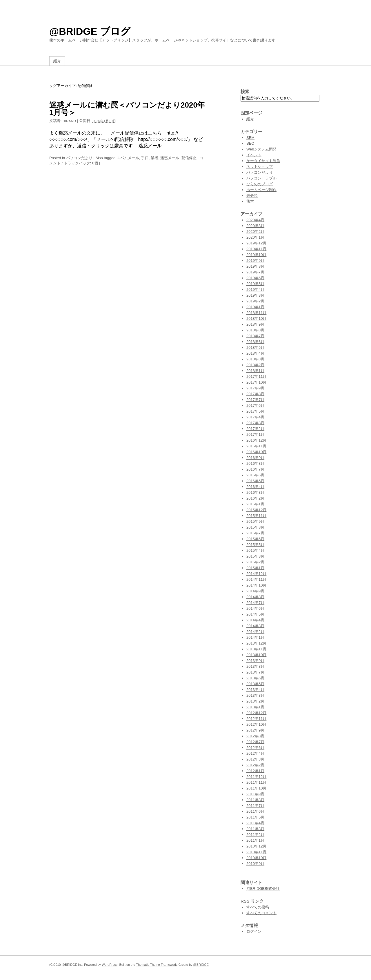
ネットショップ (260, 167)
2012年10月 (256, 724)
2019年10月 (256, 255)
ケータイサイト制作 (263, 161)
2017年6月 (255, 405)
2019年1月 (255, 307)
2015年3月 (255, 556)
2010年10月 (256, 858)
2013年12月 (256, 643)
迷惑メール (170, 158)
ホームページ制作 (261, 190)
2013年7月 (255, 672)
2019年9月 (255, 261)
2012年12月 (256, 713)
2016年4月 (255, 487)
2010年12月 (256, 846)
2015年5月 (255, 545)
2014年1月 (255, 637)
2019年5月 (255, 284)
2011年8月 (255, 800)
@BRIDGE (201, 965)
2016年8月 (255, 463)
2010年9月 (255, 864)
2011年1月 (255, 840)
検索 (245, 91)
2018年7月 (255, 336)
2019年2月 (255, 301)
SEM (250, 138)
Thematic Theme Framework (156, 965)
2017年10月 (256, 382)
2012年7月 (255, 742)
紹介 (57, 61)
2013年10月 (256, 655)
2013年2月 (255, 701)
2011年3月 (255, 829)
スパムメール (128, 158)
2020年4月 (255, 220)
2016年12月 (256, 440)
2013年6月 (255, 678)
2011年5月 (255, 817)
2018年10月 (256, 318)
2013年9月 (255, 661)
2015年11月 (256, 516)
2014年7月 (255, 603)
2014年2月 (255, 632)
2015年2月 (255, 562)
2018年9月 (255, 324)
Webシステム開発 (262, 149)
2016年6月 (255, 475)
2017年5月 (255, 411)
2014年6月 (255, 608)
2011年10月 (256, 788)
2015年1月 (255, 568)
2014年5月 (255, 614)
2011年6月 (255, 811)
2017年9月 (255, 388)
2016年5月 (255, 481)
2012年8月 (255, 736)
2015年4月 (255, 550)
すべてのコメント (261, 913)
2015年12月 (256, 510)
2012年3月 (255, 759)
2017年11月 (256, 376)
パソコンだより (79, 158)
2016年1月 (255, 504)
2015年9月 (255, 521)
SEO (250, 143)
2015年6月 (255, 539)
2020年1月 (255, 237)
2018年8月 (255, 330)
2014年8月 (255, 597)
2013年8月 (255, 666)
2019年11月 (256, 249)
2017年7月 (255, 400)
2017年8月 (255, 394)
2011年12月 (256, 777)
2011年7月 (255, 806)
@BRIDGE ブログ (90, 31)
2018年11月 (256, 313)
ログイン (254, 931)
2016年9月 (255, 458)
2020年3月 (255, 226)
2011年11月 (256, 782)
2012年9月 (255, 730)
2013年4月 (255, 690)
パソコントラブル (261, 178)
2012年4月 (255, 753)
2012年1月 (255, 771)
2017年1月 (255, 434)
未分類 (252, 196)
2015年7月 (255, 533)
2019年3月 (255, 295)
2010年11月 (256, 852)
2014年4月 (255, 620)
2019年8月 (255, 266)
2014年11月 (256, 579)
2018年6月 (255, 342)
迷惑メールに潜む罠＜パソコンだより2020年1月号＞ (127, 109)
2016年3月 (255, 492)
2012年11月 (256, 719)
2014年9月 (255, 591)
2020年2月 (255, 232)
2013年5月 (255, 684)
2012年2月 (255, 765)
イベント (254, 155)
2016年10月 (256, 452)
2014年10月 (256, 585)
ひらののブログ (260, 184)
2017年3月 (255, 423)
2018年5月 (255, 347)
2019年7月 (255, 272)
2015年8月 (255, 527)
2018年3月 (255, 359)
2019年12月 (256, 243)
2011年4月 (255, 823)
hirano (69, 121)
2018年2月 (255, 365)
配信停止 (189, 158)
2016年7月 (255, 469)
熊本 (250, 201)
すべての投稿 (258, 907)
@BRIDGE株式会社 (263, 889)
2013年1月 (255, 707)
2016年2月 (255, 498)
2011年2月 (255, 835)
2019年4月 (255, 290)
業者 (154, 158)
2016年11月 (256, 446)
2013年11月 (256, 649)
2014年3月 (255, 626)
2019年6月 (255, 278)
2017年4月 (255, 417)
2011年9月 (255, 794)
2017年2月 (255, 429)
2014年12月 (256, 574)
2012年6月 (255, 748)
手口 (145, 158)
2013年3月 (255, 695)
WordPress (110, 965)
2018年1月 (255, 371)
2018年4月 (255, 353)
